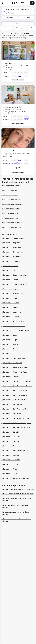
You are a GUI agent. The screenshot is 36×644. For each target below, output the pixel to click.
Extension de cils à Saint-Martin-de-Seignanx (18, 494)
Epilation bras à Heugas (10, 298)
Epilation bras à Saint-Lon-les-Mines (15, 390)
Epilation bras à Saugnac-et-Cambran (15, 451)
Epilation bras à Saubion (10, 441)
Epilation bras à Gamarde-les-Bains (14, 275)
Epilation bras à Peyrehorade (12, 363)
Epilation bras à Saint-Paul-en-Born (14, 395)
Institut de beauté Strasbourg (12, 223)
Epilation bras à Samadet (10, 432)
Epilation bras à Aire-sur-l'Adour (13, 238)
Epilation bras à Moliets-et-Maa (13, 321)
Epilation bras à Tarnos (10, 464)
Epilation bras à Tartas (9, 469)
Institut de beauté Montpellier (12, 204)
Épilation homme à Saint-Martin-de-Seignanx (18, 489)
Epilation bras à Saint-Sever (11, 414)
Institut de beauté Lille (9, 190)
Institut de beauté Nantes (11, 209)
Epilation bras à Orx (8, 354)
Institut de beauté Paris (10, 218)
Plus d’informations (18, 80)
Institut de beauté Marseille (11, 199)
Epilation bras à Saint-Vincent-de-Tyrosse (16, 423)
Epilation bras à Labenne (10, 303)
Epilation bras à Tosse (9, 474)
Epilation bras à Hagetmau (11, 289)
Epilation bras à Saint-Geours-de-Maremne (17, 386)
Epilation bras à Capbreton (11, 261)
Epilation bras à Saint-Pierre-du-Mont (15, 409)
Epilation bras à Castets (10, 266)
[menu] (3, 3)
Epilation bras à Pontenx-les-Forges (14, 367)
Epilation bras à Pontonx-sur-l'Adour (14, 372)
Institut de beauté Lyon (10, 195)
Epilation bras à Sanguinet (11, 437)
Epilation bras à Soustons (11, 460)
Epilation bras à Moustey (10, 335)
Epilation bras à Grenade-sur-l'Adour (14, 284)
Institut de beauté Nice (10, 213)
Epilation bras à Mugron (10, 340)
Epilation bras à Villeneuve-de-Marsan (15, 478)
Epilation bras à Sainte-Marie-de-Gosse (16, 427)
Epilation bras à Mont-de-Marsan (13, 326)
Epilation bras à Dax (9, 270)
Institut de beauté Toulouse (11, 227)
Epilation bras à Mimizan (10, 317)
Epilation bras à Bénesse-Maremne (14, 252)
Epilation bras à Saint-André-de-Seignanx (16, 381)
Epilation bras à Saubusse (11, 446)
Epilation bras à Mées (9, 307)
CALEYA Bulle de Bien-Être (12, 107)
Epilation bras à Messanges (11, 312)
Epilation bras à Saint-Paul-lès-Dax (14, 400)
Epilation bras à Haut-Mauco (12, 294)
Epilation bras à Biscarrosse (11, 257)
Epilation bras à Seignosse (11, 455)
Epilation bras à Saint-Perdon (12, 404)
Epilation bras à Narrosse (10, 344)
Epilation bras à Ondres (10, 349)
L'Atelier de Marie (9, 63)
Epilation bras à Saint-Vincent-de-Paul (15, 418)
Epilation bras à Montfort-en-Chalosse (15, 330)
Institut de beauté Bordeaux (11, 186)
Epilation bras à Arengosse (11, 247)
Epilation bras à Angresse (11, 243)
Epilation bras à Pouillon (10, 377)
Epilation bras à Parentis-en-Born (13, 358)
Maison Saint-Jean (10, 151)
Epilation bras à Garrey (10, 280)
